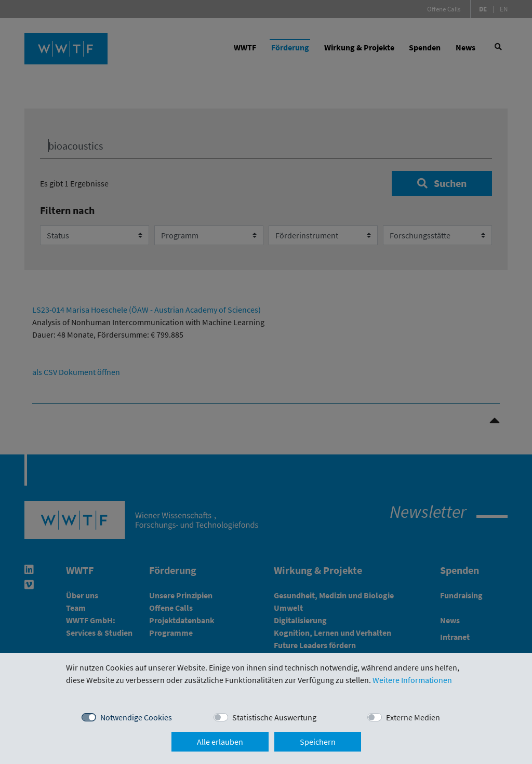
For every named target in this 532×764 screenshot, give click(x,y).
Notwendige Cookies (136, 717)
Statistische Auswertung (274, 717)
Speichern (318, 742)
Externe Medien (413, 717)
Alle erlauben (220, 742)
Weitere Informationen (412, 680)
